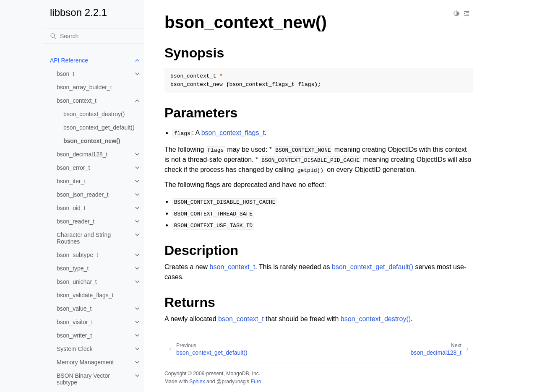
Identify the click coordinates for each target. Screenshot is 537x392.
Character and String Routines (84, 238)
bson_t (65, 74)
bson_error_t (73, 168)
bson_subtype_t (77, 255)
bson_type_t (73, 268)
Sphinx (197, 382)
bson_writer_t (74, 335)
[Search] (94, 36)
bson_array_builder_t (84, 87)
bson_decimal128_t (82, 154)
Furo (256, 382)
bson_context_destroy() (94, 114)
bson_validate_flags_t (85, 295)
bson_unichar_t (77, 282)
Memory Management (85, 362)
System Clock (75, 349)
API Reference (69, 60)
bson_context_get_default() (99, 127)
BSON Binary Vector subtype (83, 379)
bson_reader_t (76, 221)
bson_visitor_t (75, 322)
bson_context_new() (92, 141)
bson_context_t (77, 101)
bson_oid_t (71, 208)
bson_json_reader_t (83, 195)
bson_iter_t (71, 181)
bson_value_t (74, 309)
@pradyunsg (231, 382)
